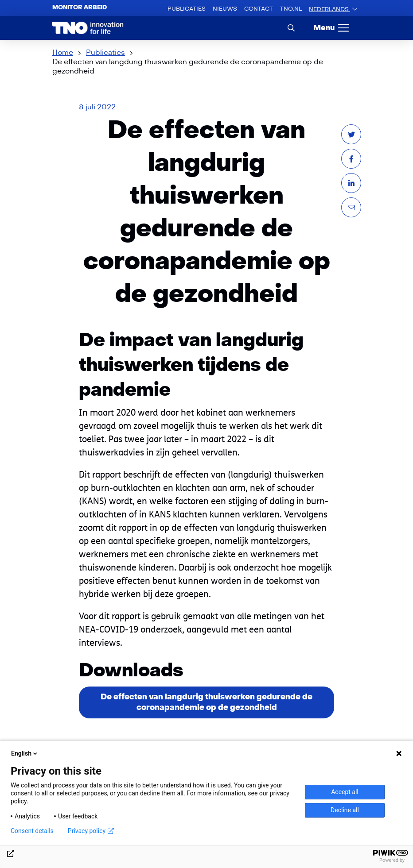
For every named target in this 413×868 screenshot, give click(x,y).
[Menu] (332, 28)
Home (63, 53)
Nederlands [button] (329, 9)
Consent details (32, 831)
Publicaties (187, 9)
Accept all (345, 792)
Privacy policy (91, 831)
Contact (259, 9)
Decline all (345, 810)
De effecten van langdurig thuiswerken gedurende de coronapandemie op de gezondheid (206, 702)
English (25, 753)
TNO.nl (291, 11)
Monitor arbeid (80, 8)
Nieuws (225, 9)
